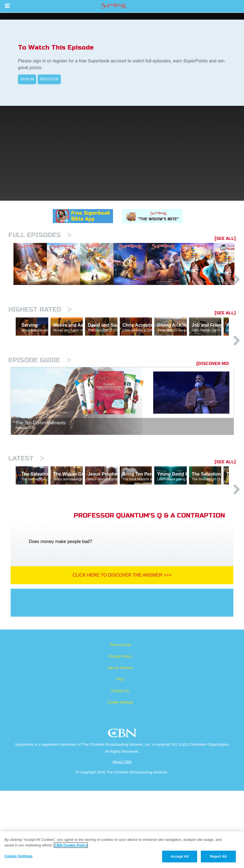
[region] (122, 850)
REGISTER (49, 79)
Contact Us (120, 768)
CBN (123, 812)
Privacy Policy (120, 734)
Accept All (179, 856)
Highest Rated (40, 338)
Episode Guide (40, 413)
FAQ (120, 756)
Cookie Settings (120, 779)
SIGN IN (27, 79)
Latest (26, 511)
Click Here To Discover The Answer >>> (122, 652)
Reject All (218, 856)
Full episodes (40, 235)
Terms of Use (120, 722)
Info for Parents (120, 745)
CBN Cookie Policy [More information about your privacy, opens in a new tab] (71, 845)
